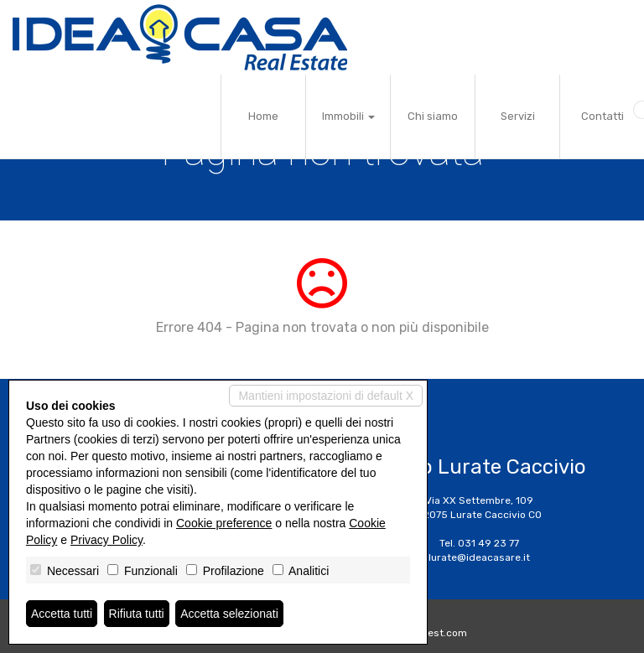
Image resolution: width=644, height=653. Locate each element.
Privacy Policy (106, 540)
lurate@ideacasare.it (479, 557)
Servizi (518, 116)
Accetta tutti (62, 614)
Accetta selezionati (229, 614)
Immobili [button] (348, 116)
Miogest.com (436, 633)
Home (263, 116)
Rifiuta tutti (137, 614)
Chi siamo (433, 116)
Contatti (602, 116)
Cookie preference (224, 523)
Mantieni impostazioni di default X (326, 396)
